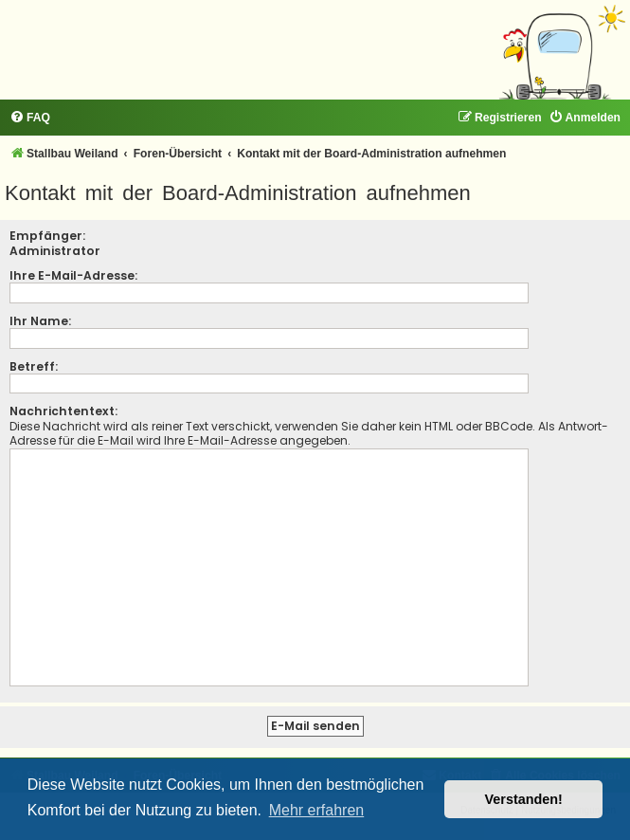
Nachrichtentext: (63, 411)
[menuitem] (30, 118)
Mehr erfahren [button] (317, 810)
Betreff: (34, 366)
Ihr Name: (40, 321)
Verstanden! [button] (524, 799)
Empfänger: (47, 236)
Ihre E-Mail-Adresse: (73, 275)
